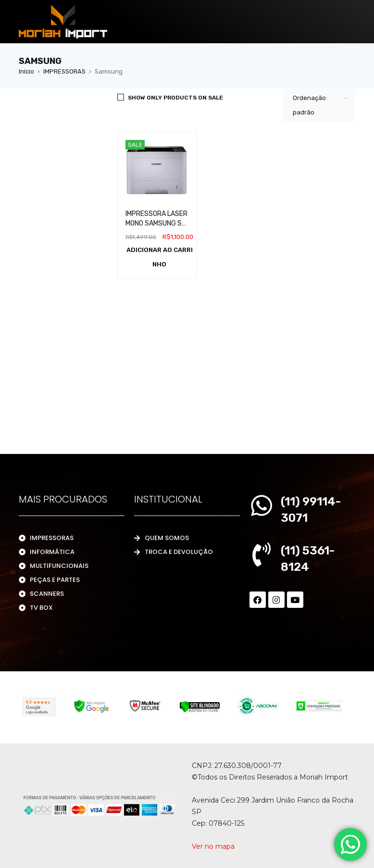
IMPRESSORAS (64, 71)
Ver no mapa (213, 846)
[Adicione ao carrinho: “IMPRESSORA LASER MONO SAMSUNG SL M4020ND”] (160, 257)
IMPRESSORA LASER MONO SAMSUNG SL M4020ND (156, 223)
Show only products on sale (175, 98)
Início (26, 71)
